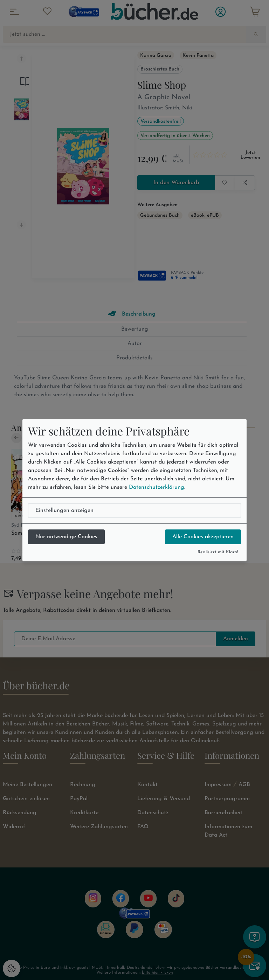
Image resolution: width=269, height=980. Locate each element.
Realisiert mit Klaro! (218, 552)
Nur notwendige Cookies (66, 537)
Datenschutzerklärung (157, 487)
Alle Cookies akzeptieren (203, 537)
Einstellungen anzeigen (64, 511)
